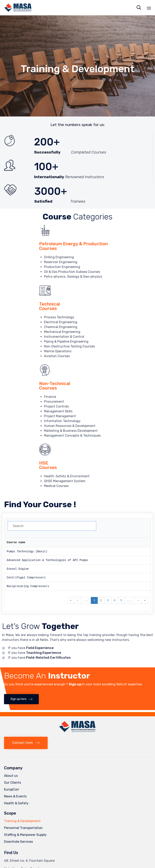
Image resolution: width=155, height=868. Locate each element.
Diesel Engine (18, 569)
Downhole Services (18, 841)
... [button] (86, 600)
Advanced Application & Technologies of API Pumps (47, 560)
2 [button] (101, 600)
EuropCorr (12, 789)
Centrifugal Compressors (26, 577)
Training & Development (22, 821)
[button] (21, 699)
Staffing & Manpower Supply (25, 835)
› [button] (138, 600)
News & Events (15, 796)
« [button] (71, 600)
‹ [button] (77, 600)
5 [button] (121, 600)
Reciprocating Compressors (28, 586)
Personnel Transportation (23, 828)
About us (11, 775)
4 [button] (114, 600)
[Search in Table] (52, 526)
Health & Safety (16, 803)
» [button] (145, 600)
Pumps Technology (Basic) (27, 551)
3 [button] (108, 600)
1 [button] (94, 600)
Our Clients (13, 782)
